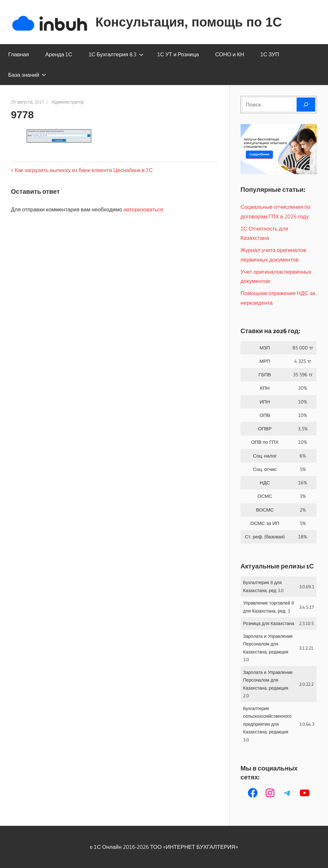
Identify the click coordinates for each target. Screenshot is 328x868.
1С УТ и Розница (178, 54)
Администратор (68, 102)
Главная (19, 54)
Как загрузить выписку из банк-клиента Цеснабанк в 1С (84, 170)
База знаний (27, 75)
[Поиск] (306, 105)
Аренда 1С (59, 54)
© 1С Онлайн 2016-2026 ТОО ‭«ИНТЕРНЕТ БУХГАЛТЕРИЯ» (164, 847)
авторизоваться (143, 209)
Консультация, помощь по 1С (189, 22)
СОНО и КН (230, 54)
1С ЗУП (270, 54)
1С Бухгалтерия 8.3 (116, 54)
